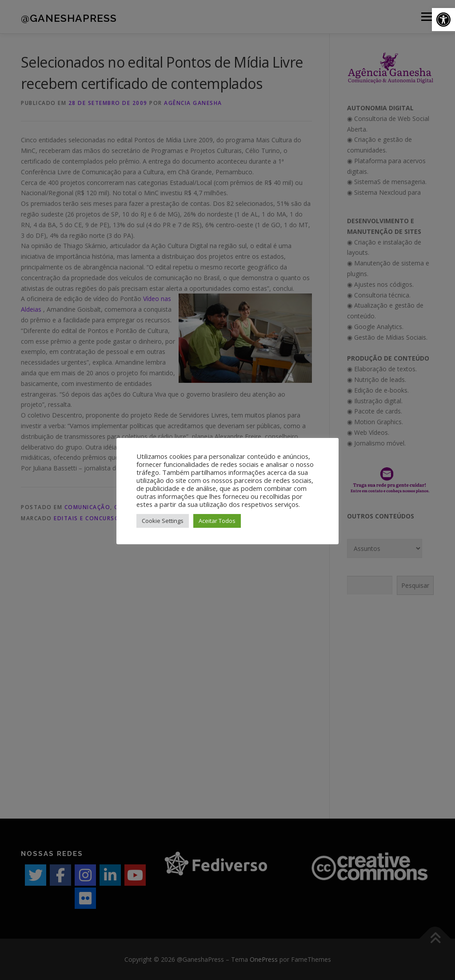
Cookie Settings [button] (163, 521)
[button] (443, 20)
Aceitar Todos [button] (217, 521)
